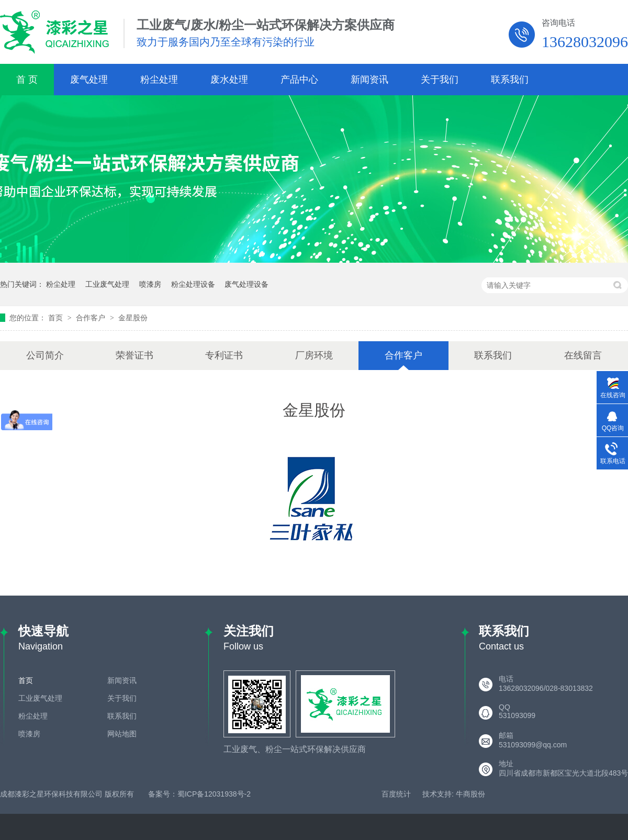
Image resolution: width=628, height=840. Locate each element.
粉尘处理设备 (193, 284)
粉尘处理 (159, 80)
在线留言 (583, 355)
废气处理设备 (246, 284)
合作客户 (92, 318)
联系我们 (510, 80)
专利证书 (224, 355)
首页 (57, 318)
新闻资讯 (369, 80)
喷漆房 (150, 284)
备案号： (163, 794)
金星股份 (133, 318)
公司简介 (45, 355)
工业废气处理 (107, 284)
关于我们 (440, 80)
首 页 (27, 80)
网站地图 (122, 734)
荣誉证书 (134, 355)
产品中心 (299, 80)
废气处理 (89, 80)
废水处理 (229, 80)
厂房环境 (314, 355)
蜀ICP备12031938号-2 (214, 794)
